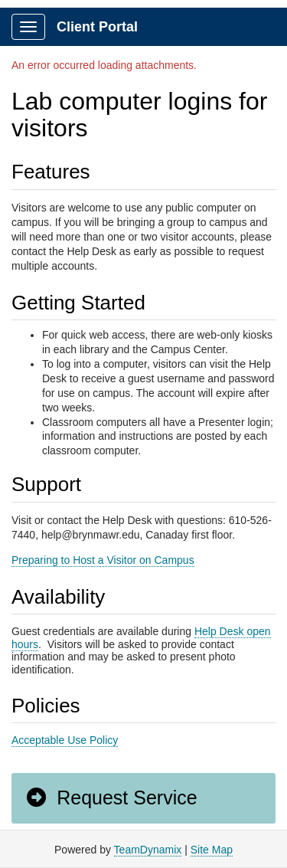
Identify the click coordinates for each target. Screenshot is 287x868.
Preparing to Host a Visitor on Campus (103, 560)
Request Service (111, 798)
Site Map (212, 850)
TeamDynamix (148, 850)
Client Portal (97, 27)
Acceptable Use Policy (65, 740)
